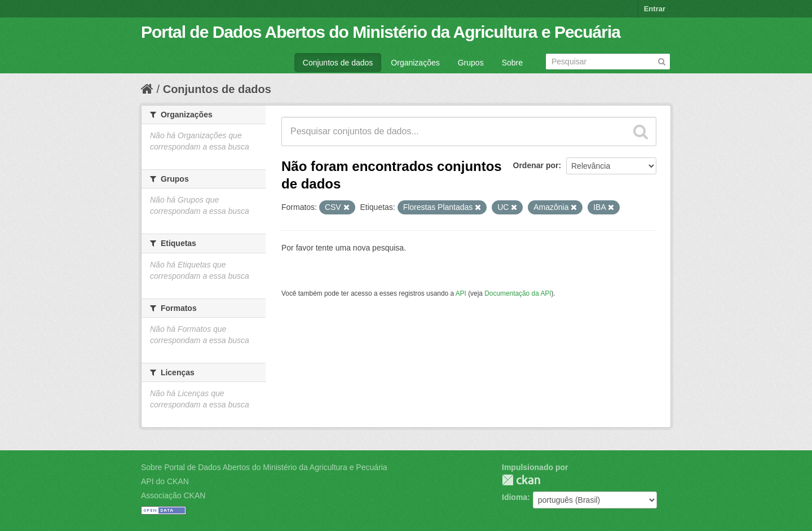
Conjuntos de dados (338, 63)
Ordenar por (536, 165)
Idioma (515, 497)
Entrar (655, 9)
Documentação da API (518, 293)
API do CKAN (165, 481)
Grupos (471, 63)
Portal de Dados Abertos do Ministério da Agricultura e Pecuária (381, 32)
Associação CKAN (173, 495)
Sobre (512, 63)
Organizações (415, 63)
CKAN (521, 480)
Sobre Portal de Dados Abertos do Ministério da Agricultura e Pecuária (264, 467)
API (461, 293)
